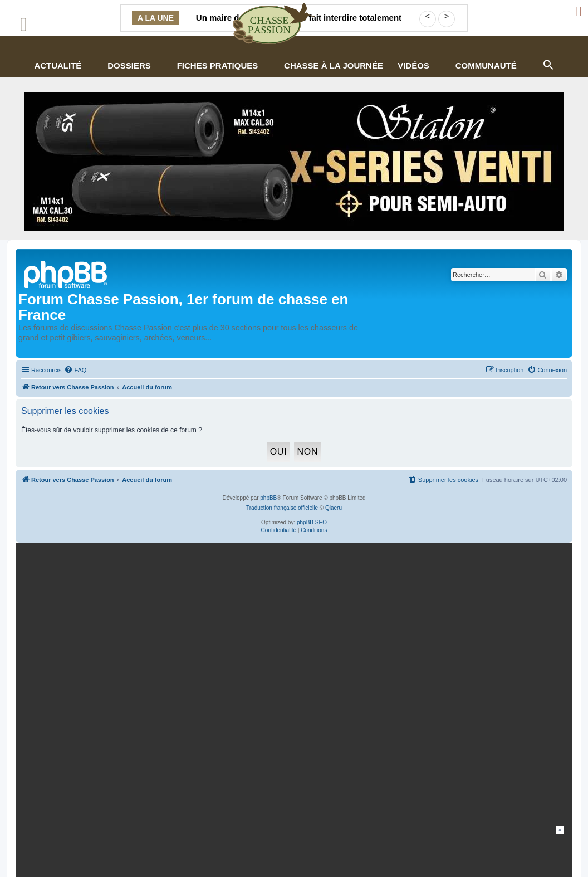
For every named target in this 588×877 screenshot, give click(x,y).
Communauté (486, 65)
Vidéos (413, 65)
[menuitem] (75, 370)
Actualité (58, 65)
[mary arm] (292, 635)
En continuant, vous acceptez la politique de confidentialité (452, 681)
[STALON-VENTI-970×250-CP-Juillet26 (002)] (294, 162)
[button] (548, 64)
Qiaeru (334, 508)
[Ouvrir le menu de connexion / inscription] (579, 11)
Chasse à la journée (334, 65)
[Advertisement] (294, 851)
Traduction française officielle (282, 508)
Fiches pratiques (218, 65)
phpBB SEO (312, 522)
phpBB (268, 498)
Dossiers (129, 65)
